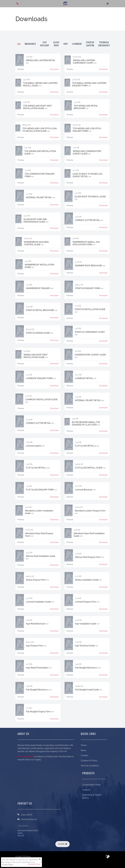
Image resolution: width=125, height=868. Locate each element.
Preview (21, 69)
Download (54, 69)
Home (84, 745)
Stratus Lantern (90, 44)
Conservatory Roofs (91, 785)
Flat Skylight (45, 44)
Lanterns (86, 790)
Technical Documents (104, 44)
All (19, 44)
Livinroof (77, 44)
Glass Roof (56, 44)
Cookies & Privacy (89, 761)
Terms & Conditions (90, 766)
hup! (66, 44)
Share (62, 844)
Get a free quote (25, 756)
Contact (84, 755)
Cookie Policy (8, 865)
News (83, 750)
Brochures (30, 44)
